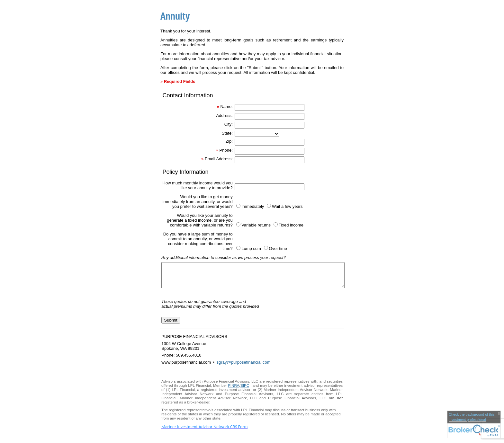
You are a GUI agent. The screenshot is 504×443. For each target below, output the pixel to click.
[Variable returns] (238, 224)
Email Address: (219, 159)
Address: (224, 115)
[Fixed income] (276, 224)
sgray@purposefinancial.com (244, 367)
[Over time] (266, 248)
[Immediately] (238, 206)
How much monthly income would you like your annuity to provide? (198, 185)
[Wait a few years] (269, 206)
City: (229, 124)
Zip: (229, 141)
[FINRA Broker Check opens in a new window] (474, 424)
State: (227, 133)
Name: (226, 106)
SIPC (245, 390)
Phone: (226, 150)
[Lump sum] (238, 248)
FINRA (234, 390)
